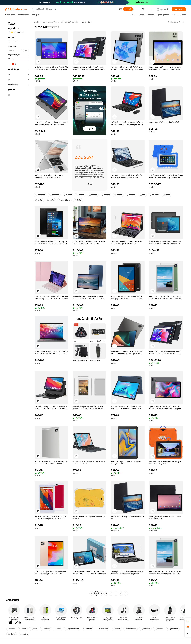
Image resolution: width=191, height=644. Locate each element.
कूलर (142, 195)
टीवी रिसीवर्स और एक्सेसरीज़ (70, 22)
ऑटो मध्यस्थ (145, 629)
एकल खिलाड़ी (54, 195)
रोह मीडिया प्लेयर (102, 629)
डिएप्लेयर (39, 200)
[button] (121, 9)
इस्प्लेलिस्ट (80, 195)
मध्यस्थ (34, 629)
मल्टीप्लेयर (45, 629)
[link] (188, 621)
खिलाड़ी (23, 629)
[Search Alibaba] (76, 9)
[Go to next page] (126, 593)
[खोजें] (128, 9)
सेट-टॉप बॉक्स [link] (86, 22)
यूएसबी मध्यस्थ (173, 629)
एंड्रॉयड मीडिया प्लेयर (72, 629)
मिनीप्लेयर (118, 195)
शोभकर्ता (11, 634)
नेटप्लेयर (78, 200)
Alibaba (36, 22)
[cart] (151, 10)
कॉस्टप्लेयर (93, 195)
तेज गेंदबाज (131, 195)
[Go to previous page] (92, 593)
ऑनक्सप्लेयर (40, 195)
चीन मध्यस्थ (154, 195)
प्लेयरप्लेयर (87, 629)
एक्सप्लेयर (106, 195)
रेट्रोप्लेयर (51, 200)
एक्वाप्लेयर (116, 629)
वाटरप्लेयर (24, 634)
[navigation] (19, 308)
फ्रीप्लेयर (57, 629)
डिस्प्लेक (166, 195)
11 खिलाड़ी (68, 195)
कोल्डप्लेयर (159, 629)
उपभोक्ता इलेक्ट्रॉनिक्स (50, 22)
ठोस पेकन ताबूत (131, 629)
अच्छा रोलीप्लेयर (64, 200)
